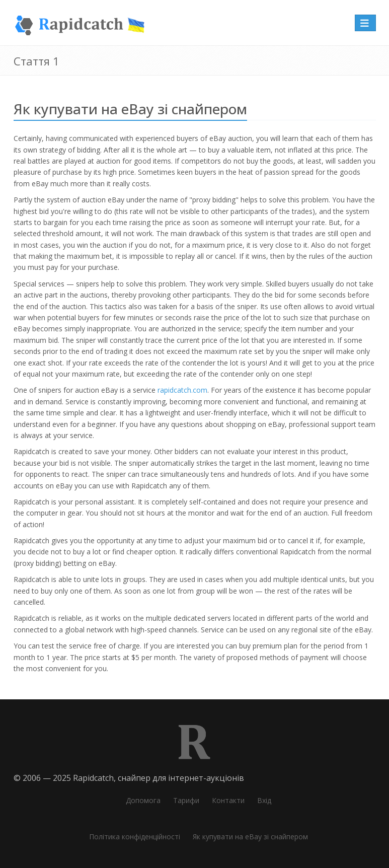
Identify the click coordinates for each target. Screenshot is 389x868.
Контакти (228, 800)
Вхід (264, 800)
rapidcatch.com (182, 390)
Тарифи (186, 800)
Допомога (143, 800)
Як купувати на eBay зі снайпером (250, 837)
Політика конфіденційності (135, 837)
